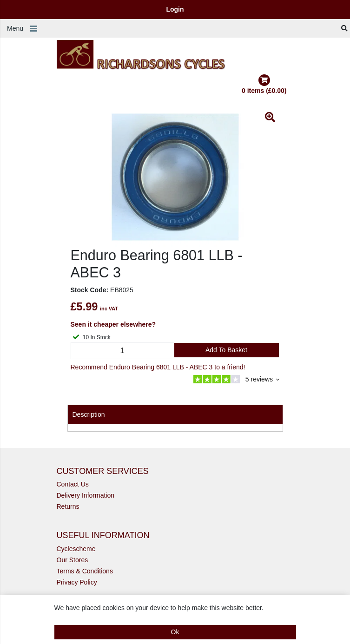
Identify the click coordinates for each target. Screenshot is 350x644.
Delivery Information (86, 495)
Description (89, 414)
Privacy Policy (77, 582)
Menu (15, 28)
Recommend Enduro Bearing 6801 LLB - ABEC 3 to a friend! (158, 367)
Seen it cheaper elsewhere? (113, 324)
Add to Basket (226, 350)
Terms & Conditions (85, 571)
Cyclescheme (76, 549)
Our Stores (73, 560)
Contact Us (73, 484)
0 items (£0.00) (264, 84)
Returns (68, 506)
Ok (175, 632)
